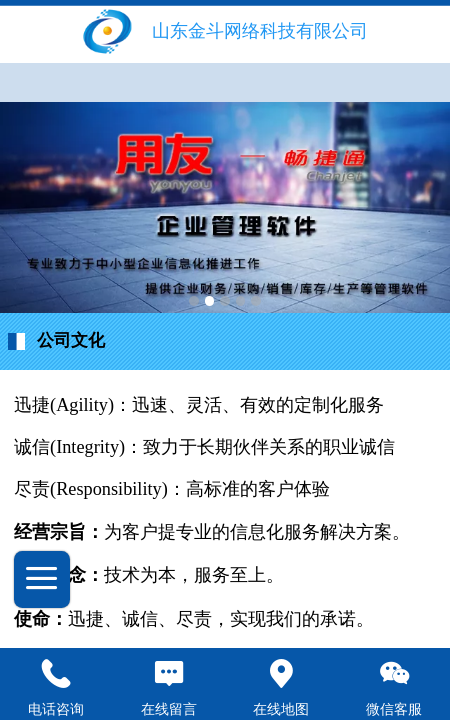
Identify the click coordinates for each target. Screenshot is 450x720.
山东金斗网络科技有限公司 (260, 31)
